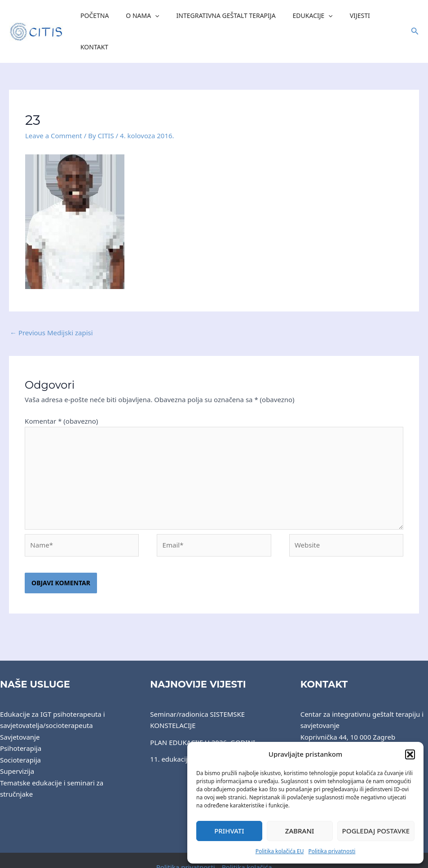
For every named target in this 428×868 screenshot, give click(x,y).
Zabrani (300, 831)
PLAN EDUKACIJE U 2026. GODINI (203, 712)
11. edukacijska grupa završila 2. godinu (213, 729)
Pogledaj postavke (376, 831)
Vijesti (345, 16)
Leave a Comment (54, 105)
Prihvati (229, 831)
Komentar (61, 391)
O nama (141, 17)
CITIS (163, 853)
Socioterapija (20, 730)
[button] (410, 754)
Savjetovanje (20, 707)
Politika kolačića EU (280, 851)
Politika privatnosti (332, 851)
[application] (154, 17)
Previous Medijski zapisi (51, 302)
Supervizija (17, 741)
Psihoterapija (21, 718)
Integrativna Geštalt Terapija (220, 16)
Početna (98, 16)
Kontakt (382, 16)
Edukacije (302, 17)
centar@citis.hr (324, 741)
